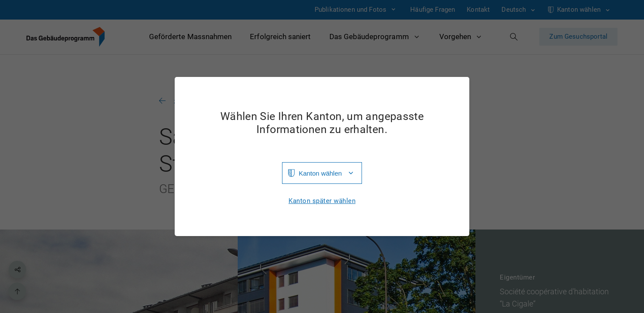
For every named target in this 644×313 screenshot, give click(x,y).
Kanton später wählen (322, 201)
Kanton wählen (320, 173)
